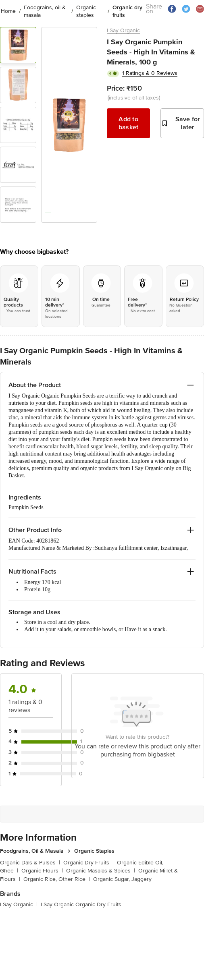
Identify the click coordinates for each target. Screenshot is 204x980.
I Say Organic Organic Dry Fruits (81, 904)
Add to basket (129, 123)
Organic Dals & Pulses (30, 863)
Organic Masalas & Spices (101, 871)
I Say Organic (123, 30)
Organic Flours (42, 871)
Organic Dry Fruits (88, 863)
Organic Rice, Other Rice (57, 879)
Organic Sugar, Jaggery (122, 879)
